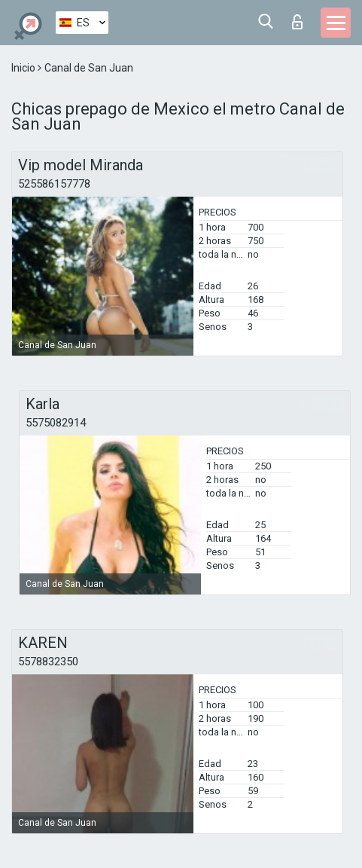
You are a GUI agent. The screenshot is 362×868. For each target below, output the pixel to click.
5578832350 (48, 662)
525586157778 (54, 184)
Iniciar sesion (297, 22)
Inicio (24, 68)
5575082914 (56, 423)
